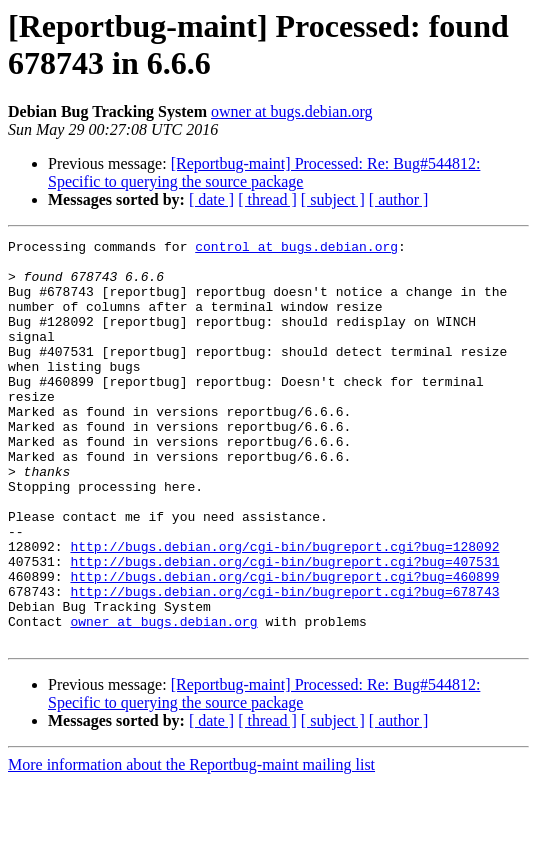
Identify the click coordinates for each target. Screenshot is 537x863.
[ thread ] (267, 199)
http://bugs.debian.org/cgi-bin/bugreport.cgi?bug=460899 (284, 645)
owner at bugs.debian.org (291, 111)
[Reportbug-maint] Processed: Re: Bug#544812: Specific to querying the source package (264, 172)
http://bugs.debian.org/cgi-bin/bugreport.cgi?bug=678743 (284, 663)
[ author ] (399, 199)
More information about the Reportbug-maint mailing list (191, 845)
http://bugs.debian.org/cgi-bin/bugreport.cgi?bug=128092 (284, 609)
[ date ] (211, 199)
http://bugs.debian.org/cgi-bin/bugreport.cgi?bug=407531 (284, 627)
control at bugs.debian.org (296, 249)
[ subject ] (333, 199)
